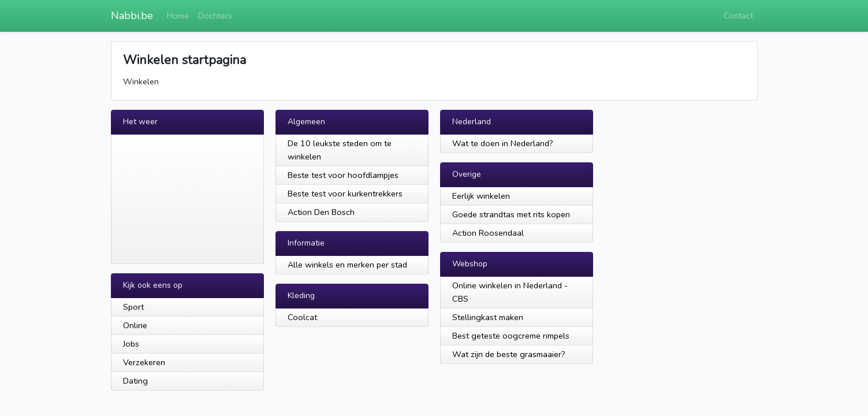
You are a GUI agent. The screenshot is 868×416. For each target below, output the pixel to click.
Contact (738, 16)
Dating (135, 381)
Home (178, 16)
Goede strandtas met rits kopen (511, 214)
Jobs (131, 344)
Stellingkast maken (488, 317)
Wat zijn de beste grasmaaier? (509, 354)
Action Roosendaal (488, 233)
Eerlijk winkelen (481, 196)
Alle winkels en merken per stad (347, 265)
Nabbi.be (132, 16)
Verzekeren (144, 362)
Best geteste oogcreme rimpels (511, 336)
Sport (133, 307)
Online (135, 325)
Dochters (215, 16)
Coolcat (302, 317)
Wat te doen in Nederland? (503, 143)
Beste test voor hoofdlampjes (343, 175)
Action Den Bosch (321, 212)
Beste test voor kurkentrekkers (345, 194)
